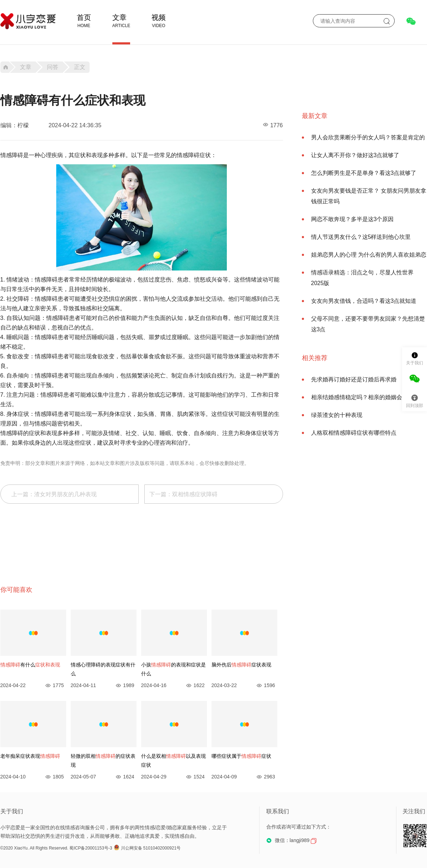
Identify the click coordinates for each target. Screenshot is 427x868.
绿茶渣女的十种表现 (337, 415)
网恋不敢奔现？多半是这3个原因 (353, 219)
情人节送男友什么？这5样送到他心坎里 (361, 237)
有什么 (30, 665)
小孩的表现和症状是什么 (174, 669)
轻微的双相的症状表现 (103, 760)
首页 (84, 17)
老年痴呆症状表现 (30, 756)
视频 (159, 17)
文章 (119, 17)
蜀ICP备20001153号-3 (91, 848)
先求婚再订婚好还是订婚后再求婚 (354, 379)
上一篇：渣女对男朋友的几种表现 (54, 494)
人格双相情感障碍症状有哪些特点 (354, 433)
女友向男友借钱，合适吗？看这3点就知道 (364, 301)
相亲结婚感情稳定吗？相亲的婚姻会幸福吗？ (368, 397)
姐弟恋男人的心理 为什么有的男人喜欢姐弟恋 (369, 255)
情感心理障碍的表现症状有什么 (103, 669)
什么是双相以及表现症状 (174, 760)
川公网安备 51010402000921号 (147, 848)
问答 (53, 67)
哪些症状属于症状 (241, 756)
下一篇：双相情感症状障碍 (183, 494)
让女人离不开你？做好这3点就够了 (355, 155)
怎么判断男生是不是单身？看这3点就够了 (364, 173)
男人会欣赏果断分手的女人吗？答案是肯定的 (368, 137)
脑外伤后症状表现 (241, 665)
